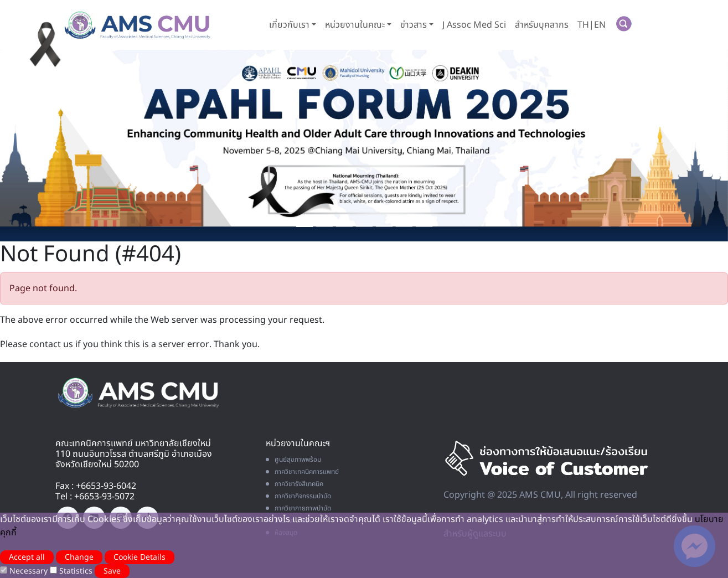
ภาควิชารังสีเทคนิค (295, 484)
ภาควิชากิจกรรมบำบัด (298, 496)
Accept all (27, 557)
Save (112, 571)
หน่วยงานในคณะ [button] (355, 25)
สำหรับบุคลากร (542, 25)
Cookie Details (140, 557)
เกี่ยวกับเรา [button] (289, 25)
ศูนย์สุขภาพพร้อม (293, 460)
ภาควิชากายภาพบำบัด (298, 508)
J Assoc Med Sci (474, 25)
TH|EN (592, 25)
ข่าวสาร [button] (414, 25)
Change (79, 557)
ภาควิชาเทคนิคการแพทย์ (302, 472)
